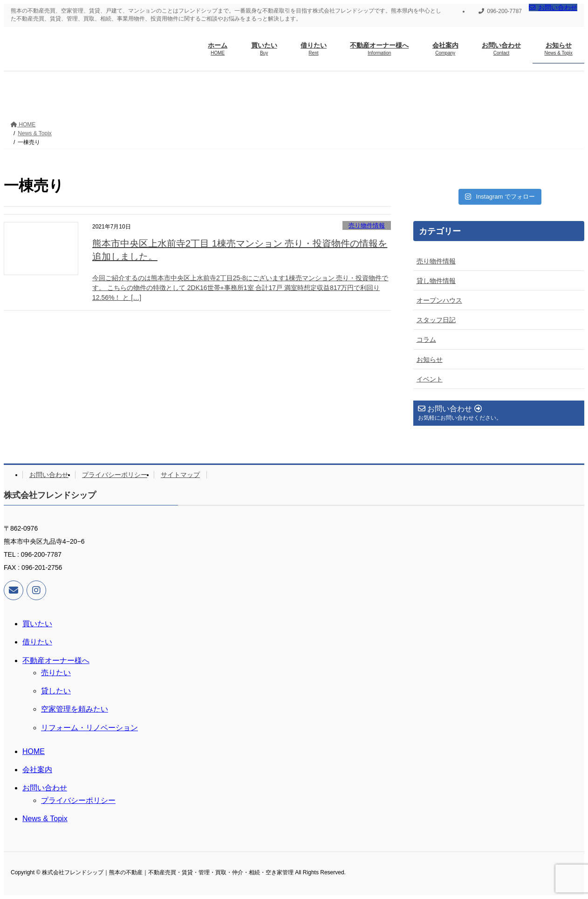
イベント (430, 379)
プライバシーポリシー (115, 475)
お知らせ (430, 360)
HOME (34, 751)
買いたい (37, 624)
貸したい (56, 691)
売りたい (56, 673)
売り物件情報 (367, 225)
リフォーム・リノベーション (89, 728)
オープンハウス (439, 300)
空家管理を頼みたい (75, 709)
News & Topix (45, 819)
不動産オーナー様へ (56, 660)
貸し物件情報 (436, 281)
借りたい (37, 642)
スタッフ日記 (436, 320)
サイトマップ (180, 475)
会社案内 (37, 770)
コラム (426, 339)
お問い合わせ (553, 7)
